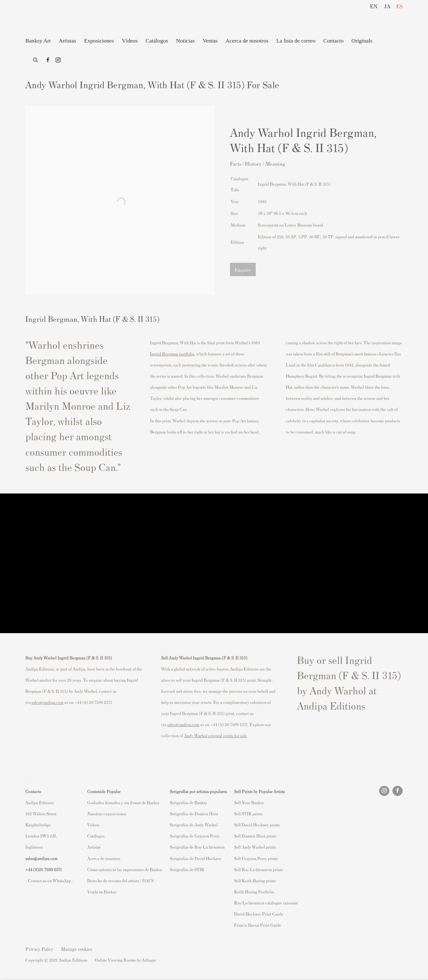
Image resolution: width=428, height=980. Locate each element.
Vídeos (130, 41)
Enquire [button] (243, 270)
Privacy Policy (39, 949)
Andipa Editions (48, 19)
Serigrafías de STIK (187, 869)
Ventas (210, 41)
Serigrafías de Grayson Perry (195, 836)
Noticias (185, 41)
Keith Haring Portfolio (254, 892)
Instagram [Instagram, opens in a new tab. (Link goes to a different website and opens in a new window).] (58, 60)
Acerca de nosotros (247, 41)
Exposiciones (99, 41)
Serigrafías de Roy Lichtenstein (197, 847)
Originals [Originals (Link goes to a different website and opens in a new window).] (362, 41)
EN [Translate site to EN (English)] (374, 6)
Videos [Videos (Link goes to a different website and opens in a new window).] (93, 825)
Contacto (333, 41)
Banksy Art (38, 41)
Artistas (67, 41)
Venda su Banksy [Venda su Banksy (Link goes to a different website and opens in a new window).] (102, 892)
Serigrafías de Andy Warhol (194, 825)
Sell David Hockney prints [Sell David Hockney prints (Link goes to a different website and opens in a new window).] (257, 825)
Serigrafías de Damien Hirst (194, 814)
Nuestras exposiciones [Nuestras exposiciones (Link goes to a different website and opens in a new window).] (107, 814)
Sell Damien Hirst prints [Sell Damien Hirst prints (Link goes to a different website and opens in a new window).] (255, 836)
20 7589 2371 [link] (50, 869)
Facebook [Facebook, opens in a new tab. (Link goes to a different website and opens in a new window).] (48, 60)
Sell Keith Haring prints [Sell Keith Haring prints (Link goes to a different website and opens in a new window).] (255, 881)
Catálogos (157, 41)
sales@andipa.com (47, 702)
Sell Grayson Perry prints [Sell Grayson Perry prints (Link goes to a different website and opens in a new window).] (256, 858)
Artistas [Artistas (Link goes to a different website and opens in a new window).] (94, 847)
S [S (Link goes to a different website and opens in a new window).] (235, 802)
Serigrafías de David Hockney (196, 858)
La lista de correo (296, 41)
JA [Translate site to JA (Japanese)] (387, 6)
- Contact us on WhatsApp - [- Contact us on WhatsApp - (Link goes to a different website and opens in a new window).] (49, 881)
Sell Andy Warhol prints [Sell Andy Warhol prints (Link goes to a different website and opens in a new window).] (255, 847)
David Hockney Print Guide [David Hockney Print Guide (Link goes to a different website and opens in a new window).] (259, 914)
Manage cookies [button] (77, 949)
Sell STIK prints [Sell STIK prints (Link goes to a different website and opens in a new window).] (248, 814)
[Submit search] (36, 59)
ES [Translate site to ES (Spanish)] (399, 6)
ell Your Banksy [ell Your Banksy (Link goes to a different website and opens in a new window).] (250, 802)
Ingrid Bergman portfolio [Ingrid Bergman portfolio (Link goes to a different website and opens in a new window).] (172, 354)
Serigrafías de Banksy (188, 802)
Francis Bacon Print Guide (258, 925)
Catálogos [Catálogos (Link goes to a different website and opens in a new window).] (96, 836)
